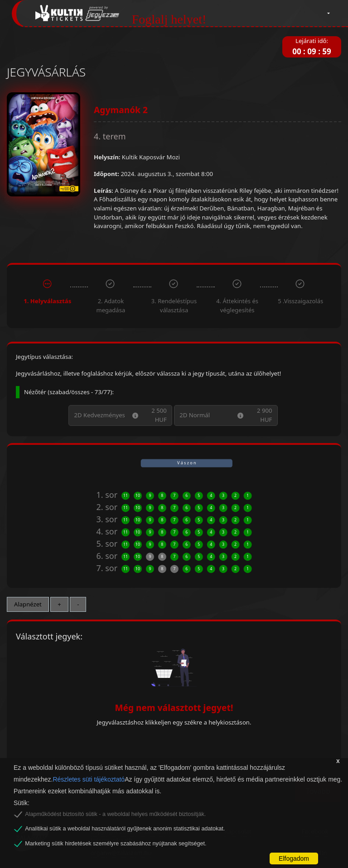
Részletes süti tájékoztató (89, 779)
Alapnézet (28, 604)
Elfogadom (294, 858)
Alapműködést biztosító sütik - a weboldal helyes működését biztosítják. (115, 814)
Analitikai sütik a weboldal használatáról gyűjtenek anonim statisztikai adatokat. (125, 829)
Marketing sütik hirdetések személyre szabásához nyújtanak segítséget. (116, 844)
